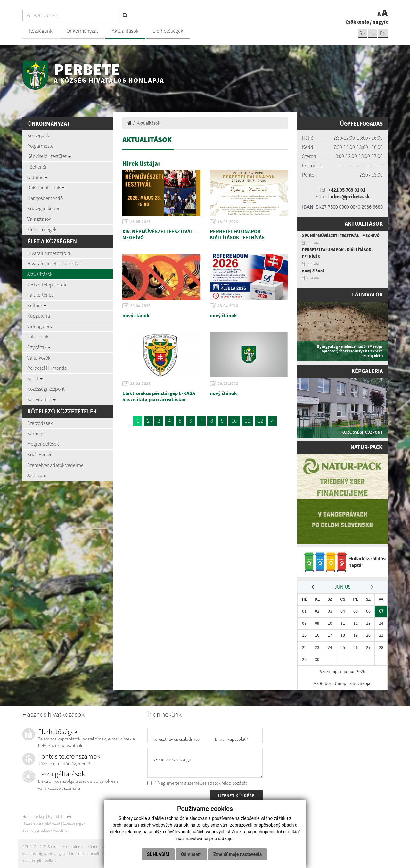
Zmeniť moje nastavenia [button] (238, 854)
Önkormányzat (82, 31)
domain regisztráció (104, 853)
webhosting (32, 853)
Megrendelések (43, 444)
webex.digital (55, 853)
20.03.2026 (228, 384)
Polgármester (41, 146)
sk (362, 33)
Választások (39, 219)
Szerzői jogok (74, 822)
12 (260, 421)
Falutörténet (40, 295)
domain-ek (77, 853)
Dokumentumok (46, 187)
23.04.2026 (228, 306)
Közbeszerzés (41, 454)
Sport (35, 378)
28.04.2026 (141, 306)
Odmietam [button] (191, 854)
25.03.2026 (141, 384)
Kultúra (37, 305)
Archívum (37, 475)
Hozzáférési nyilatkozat (41, 822)
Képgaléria (39, 316)
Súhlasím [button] (158, 854)
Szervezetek (41, 399)
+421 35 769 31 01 (347, 190)
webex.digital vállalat (40, 860)
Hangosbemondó (45, 198)
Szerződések (40, 423)
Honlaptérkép (34, 816)
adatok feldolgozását (227, 782)
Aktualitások (125, 31)
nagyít (380, 22)
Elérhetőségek (168, 31)
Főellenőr (37, 167)
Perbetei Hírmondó (47, 368)
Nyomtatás (60, 816)
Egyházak (39, 347)
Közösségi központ (46, 389)
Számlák (36, 434)
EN (383, 33)
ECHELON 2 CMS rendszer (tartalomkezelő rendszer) (66, 846)
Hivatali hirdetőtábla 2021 (54, 263)
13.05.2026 (141, 222)
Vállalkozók (39, 358)
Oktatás (37, 177)
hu (372, 33)
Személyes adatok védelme (55, 465)
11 (247, 421)
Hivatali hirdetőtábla (49, 253)
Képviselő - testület (49, 156)
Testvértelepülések (47, 285)
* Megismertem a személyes (197, 782)
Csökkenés (357, 22)
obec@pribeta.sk (350, 196)
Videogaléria (40, 326)
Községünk (41, 31)
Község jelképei (43, 208)
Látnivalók (38, 336)
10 (234, 421)
